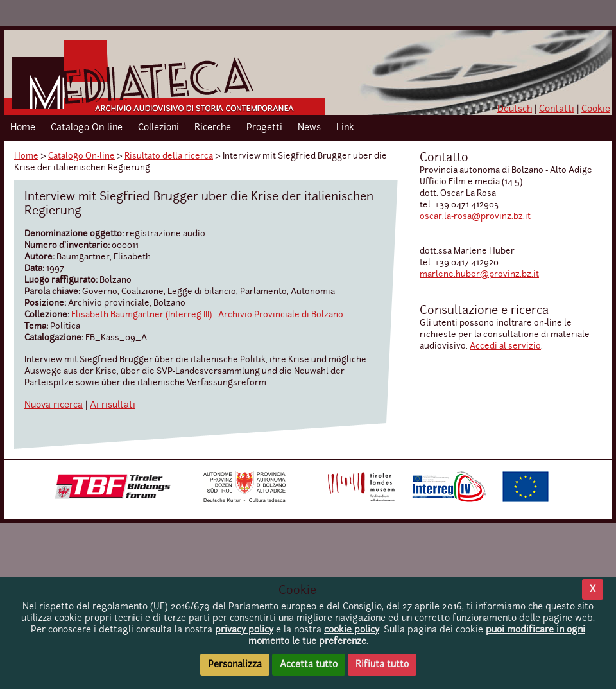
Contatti (557, 109)
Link (345, 128)
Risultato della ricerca (169, 156)
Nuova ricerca (54, 405)
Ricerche (213, 128)
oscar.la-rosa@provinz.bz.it (475, 217)
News (309, 128)
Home (23, 128)
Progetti (264, 128)
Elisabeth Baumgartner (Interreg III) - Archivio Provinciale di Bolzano (207, 315)
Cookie (596, 109)
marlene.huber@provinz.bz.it (479, 275)
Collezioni (158, 128)
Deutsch (515, 109)
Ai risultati (113, 405)
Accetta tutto (309, 665)
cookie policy (352, 630)
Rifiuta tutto (382, 665)
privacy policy (244, 630)
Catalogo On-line (87, 128)
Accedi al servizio (505, 346)
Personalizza (235, 665)
